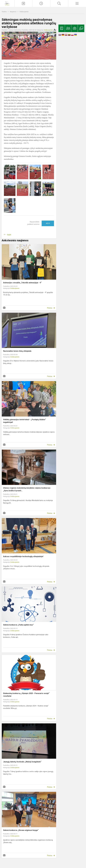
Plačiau (50, 308)
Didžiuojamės (24, 12)
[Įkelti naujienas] (23, 3)
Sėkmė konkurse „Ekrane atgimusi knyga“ (21, 830)
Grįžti (9, 235)
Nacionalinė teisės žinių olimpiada (17, 351)
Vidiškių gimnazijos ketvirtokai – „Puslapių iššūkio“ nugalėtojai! (24, 421)
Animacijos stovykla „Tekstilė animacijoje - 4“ (22, 283)
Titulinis (4, 12)
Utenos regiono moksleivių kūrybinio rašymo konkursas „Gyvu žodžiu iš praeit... (27, 489)
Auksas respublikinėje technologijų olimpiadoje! (23, 556)
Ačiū (48, 223)
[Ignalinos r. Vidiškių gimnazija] (7, 3)
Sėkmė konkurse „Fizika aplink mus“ (18, 625)
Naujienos (13, 12)
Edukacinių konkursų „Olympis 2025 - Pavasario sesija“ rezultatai (26, 695)
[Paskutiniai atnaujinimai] (41, 3)
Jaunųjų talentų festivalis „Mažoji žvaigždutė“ (22, 762)
